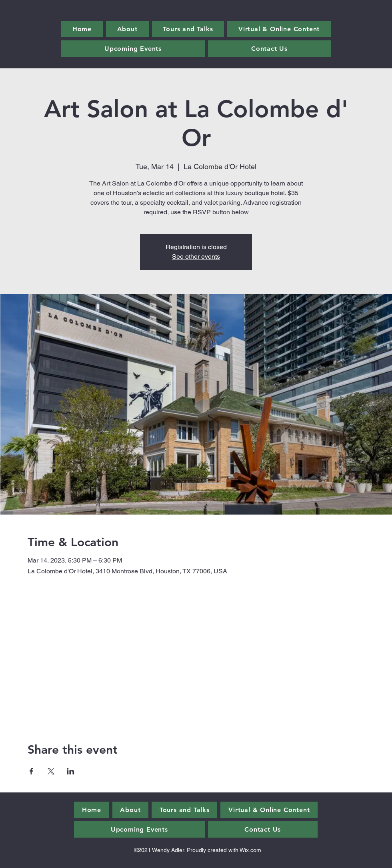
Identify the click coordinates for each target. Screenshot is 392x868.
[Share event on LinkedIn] (71, 771)
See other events (196, 256)
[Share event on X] (51, 771)
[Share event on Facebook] (31, 771)
